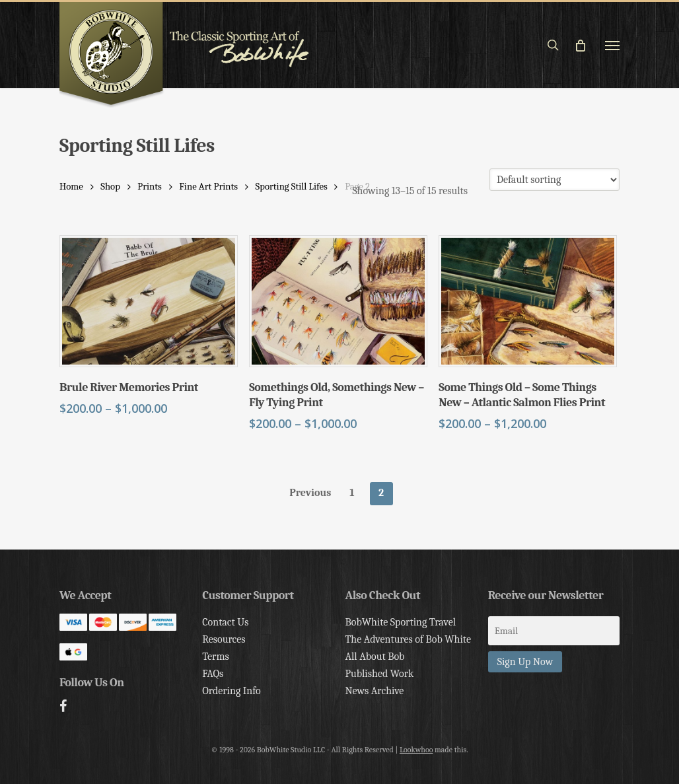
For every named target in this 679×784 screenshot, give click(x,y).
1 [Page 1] (352, 493)
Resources (224, 639)
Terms (215, 657)
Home (71, 187)
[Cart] (586, 45)
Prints (150, 187)
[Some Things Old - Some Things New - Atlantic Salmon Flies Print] (528, 301)
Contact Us (225, 622)
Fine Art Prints (208, 187)
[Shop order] (554, 180)
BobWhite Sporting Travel (400, 622)
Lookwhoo (416, 750)
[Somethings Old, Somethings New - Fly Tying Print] (338, 301)
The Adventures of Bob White (408, 639)
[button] (612, 45)
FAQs (213, 674)
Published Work (379, 674)
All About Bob (375, 657)
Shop (110, 187)
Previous (310, 493)
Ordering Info (232, 691)
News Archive (374, 691)
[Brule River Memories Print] (149, 301)
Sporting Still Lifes (292, 187)
